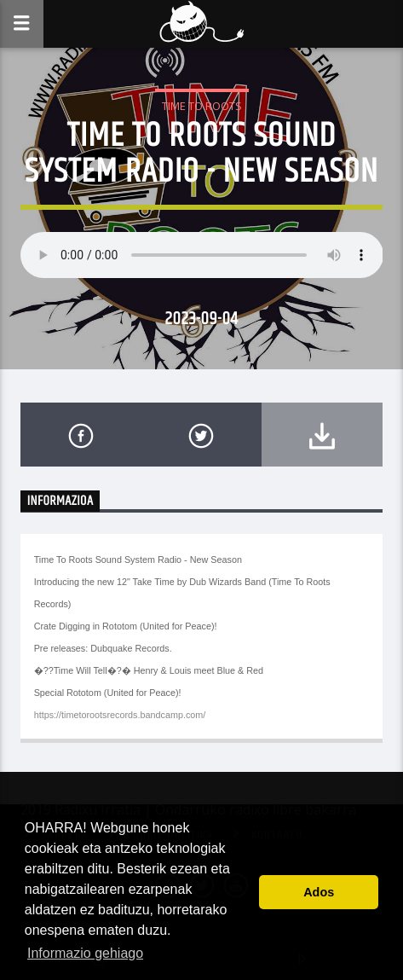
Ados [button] (319, 892)
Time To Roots (202, 106)
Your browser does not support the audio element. (202, 255)
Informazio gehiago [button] (85, 953)
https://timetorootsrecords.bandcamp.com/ (120, 715)
